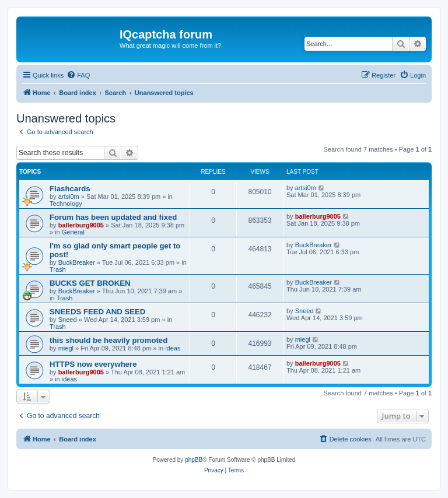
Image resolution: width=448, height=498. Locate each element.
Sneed (68, 320)
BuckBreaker (77, 262)
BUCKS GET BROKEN (90, 283)
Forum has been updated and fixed (113, 217)
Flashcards (70, 189)
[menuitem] (78, 75)
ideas (173, 348)
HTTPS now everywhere (93, 364)
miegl (66, 348)
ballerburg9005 (81, 225)
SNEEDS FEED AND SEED (97, 312)
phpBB (194, 460)
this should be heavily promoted (108, 340)
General (73, 232)
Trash (58, 269)
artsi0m (69, 197)
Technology (66, 204)
